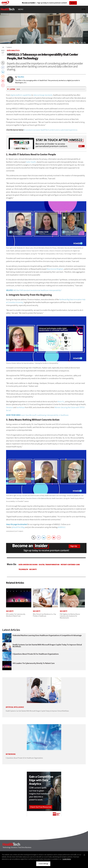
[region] (44, 860)
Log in (83, 9)
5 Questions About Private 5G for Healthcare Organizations (36, 654)
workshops (21, 407)
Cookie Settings (43, 864)
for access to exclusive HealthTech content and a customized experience (50, 130)
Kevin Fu (61, 402)
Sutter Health (31, 162)
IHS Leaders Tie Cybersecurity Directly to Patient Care (34, 663)
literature (10, 407)
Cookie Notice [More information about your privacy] (67, 859)
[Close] (84, 855)
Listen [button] (12, 89)
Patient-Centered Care (70, 565)
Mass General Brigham (55, 269)
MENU (21, 9)
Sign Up (72, 3)
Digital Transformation (49, 565)
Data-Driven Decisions (28, 565)
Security (33, 569)
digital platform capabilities (21, 95)
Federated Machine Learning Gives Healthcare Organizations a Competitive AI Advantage (47, 635)
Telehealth (23, 569)
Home (3, 47)
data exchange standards (43, 95)
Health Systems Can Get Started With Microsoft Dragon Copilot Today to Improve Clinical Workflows (47, 646)
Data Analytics (9, 47)
